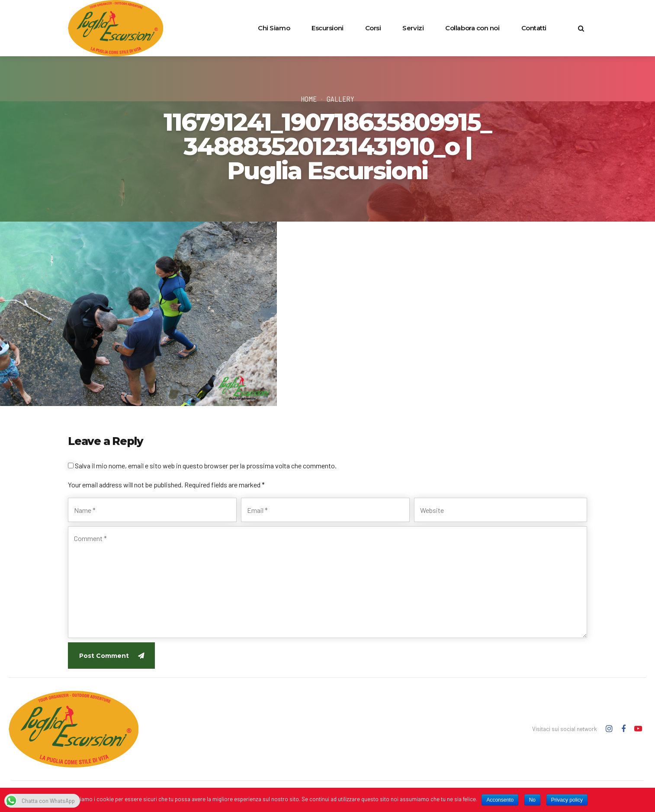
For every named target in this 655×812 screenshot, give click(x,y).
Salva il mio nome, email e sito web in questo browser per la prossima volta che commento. (206, 466)
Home (309, 99)
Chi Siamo (274, 28)
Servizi (413, 28)
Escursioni (327, 28)
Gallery (340, 99)
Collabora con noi (472, 28)
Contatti (534, 28)
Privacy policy (567, 800)
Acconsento (500, 800)
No (532, 800)
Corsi (373, 28)
